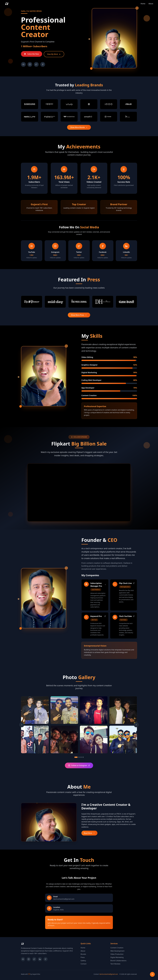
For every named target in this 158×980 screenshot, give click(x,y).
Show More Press (79, 315)
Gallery (83, 961)
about (151, 4)
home (143, 4)
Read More (89, 833)
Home (83, 948)
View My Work (54, 54)
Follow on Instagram (79, 765)
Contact (84, 964)
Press (83, 957)
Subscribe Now (32, 54)
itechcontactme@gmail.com (109, 974)
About (83, 951)
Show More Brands (79, 127)
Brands (83, 954)
